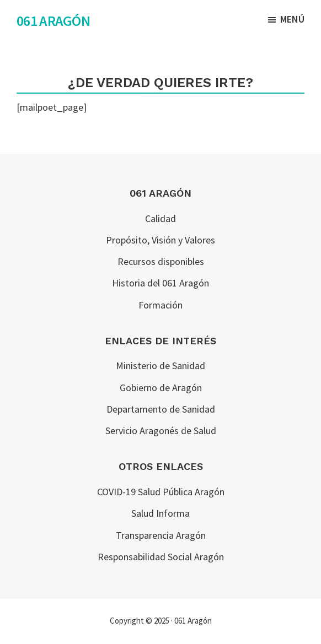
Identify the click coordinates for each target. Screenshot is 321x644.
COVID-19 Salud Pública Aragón (161, 492)
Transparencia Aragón (161, 535)
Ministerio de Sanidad (160, 366)
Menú (292, 19)
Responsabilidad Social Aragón (161, 557)
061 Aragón (53, 21)
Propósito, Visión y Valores (160, 240)
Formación (160, 305)
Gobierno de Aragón (161, 388)
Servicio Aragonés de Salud (161, 431)
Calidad (160, 218)
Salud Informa (160, 513)
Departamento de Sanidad (161, 409)
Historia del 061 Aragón (160, 283)
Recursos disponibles (161, 261)
